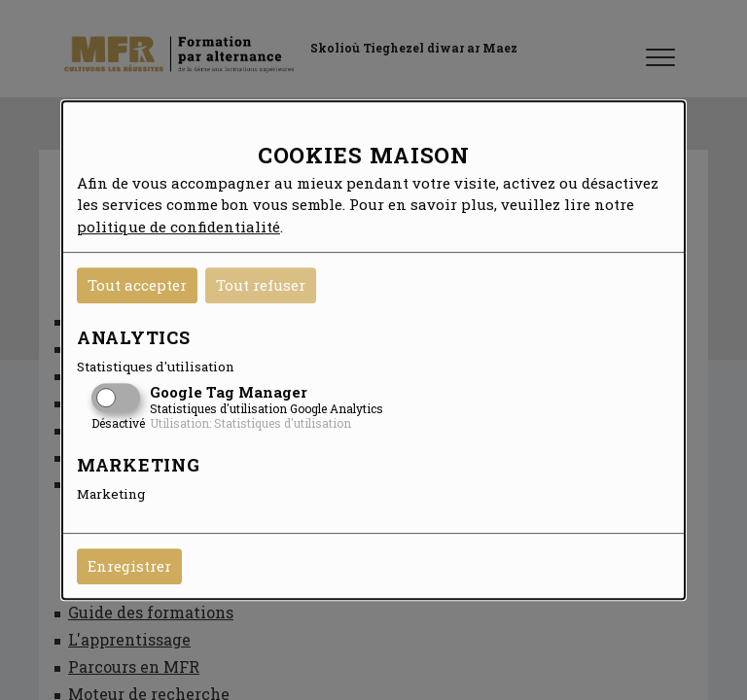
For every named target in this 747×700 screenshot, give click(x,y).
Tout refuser (261, 285)
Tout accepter (137, 285)
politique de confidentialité (178, 227)
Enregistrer (129, 566)
